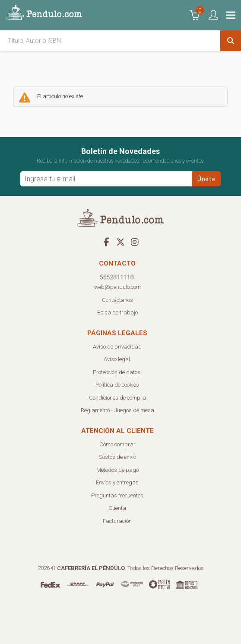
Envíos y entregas (117, 482)
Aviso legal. (117, 359)
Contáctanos (117, 300)
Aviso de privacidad (117, 347)
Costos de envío (117, 457)
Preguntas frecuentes (117, 495)
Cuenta (117, 508)
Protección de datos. (117, 372)
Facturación (117, 521)
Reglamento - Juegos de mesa (117, 410)
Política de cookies (117, 385)
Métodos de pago (117, 470)
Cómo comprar (117, 444)
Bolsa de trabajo (117, 312)
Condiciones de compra (117, 398)
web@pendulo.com (117, 287)
